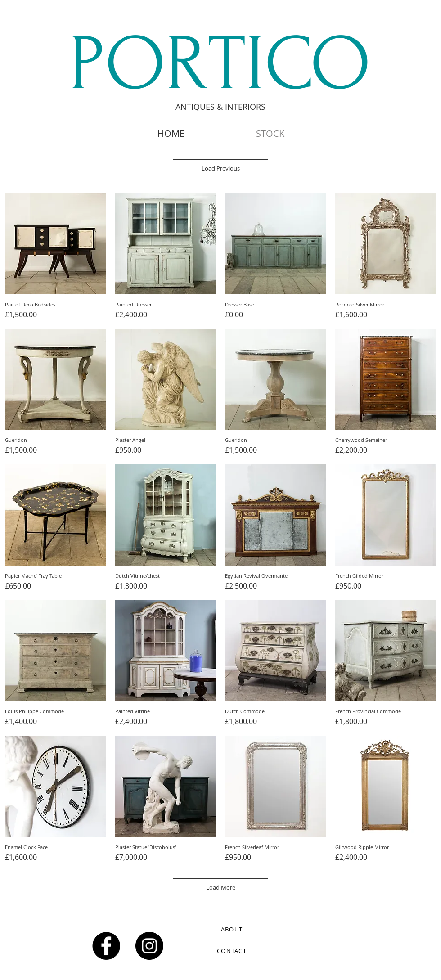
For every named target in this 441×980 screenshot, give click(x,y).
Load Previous (221, 168)
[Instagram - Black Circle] (149, 946)
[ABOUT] (233, 929)
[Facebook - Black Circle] (106, 946)
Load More (221, 887)
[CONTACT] (233, 951)
